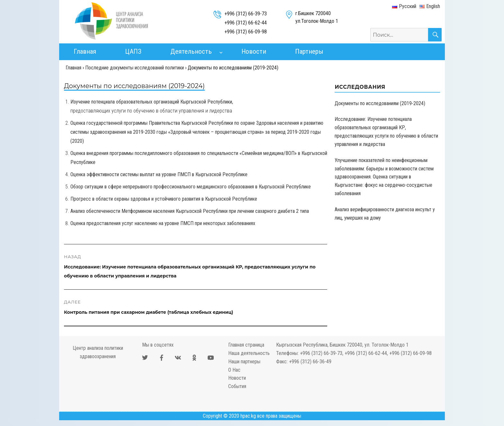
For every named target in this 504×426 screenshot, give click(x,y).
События (237, 386)
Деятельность (191, 51)
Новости (254, 51)
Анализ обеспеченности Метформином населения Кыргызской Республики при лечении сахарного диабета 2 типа (190, 211)
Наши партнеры (244, 362)
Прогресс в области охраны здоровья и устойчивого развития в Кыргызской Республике (164, 199)
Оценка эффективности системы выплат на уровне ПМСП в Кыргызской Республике (159, 174)
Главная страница (246, 345)
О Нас (234, 370)
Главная (85, 51)
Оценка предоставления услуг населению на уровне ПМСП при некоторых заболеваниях (163, 223)
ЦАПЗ (133, 51)
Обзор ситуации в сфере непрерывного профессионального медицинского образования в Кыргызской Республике (191, 187)
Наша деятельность (249, 353)
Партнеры (309, 51)
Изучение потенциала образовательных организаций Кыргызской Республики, (152, 102)
